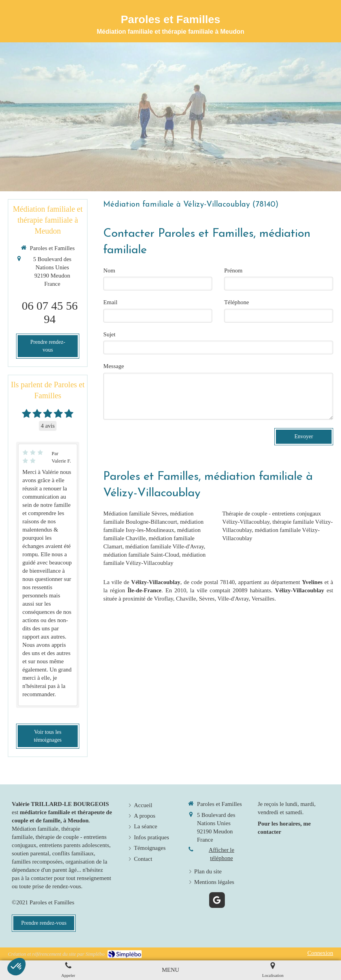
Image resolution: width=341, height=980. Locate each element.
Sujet (109, 334)
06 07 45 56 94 (50, 312)
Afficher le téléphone (222, 854)
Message (114, 366)
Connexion (320, 953)
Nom (109, 270)
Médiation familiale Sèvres (135, 514)
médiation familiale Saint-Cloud (141, 555)
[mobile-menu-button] (170, 970)
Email (110, 302)
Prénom (233, 270)
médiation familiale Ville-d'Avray (164, 546)
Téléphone (236, 302)
